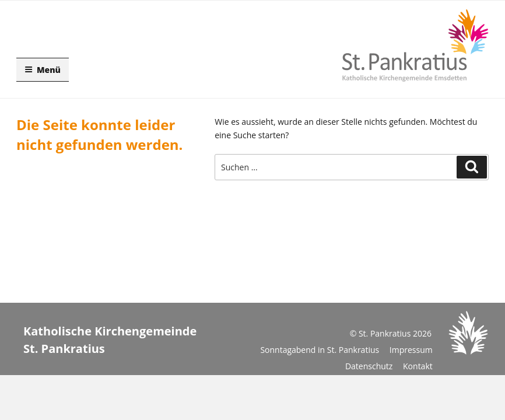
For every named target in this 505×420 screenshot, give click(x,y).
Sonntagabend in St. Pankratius (320, 350)
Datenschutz (369, 366)
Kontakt (418, 366)
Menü (43, 70)
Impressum (411, 350)
